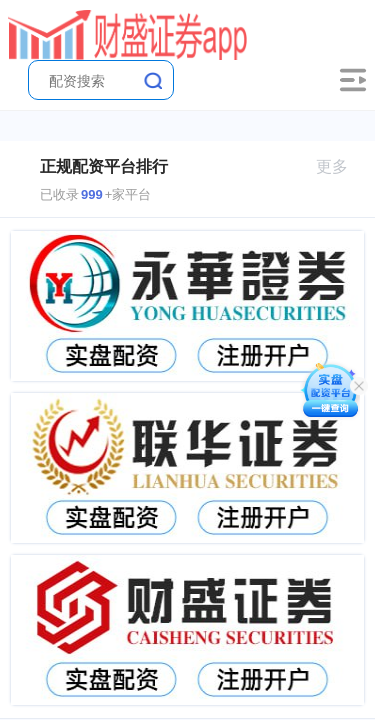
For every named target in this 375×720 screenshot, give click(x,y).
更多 (340, 166)
